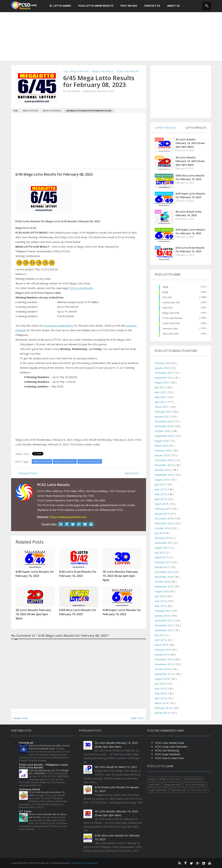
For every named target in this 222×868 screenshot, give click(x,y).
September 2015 (164, 630)
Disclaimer (92, 863)
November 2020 (164, 426)
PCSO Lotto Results (81, 288)
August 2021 (162, 382)
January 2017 (162, 567)
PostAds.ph (26, 743)
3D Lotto (159, 139)
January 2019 (162, 514)
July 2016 (160, 596)
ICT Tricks (25, 811)
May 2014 (161, 693)
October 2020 (163, 431)
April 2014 (161, 698)
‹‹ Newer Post (20, 718)
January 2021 (162, 416)
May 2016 (161, 606)
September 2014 (164, 674)
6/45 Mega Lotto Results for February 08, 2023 (99, 81)
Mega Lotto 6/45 (171, 313)
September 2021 (164, 378)
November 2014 (164, 664)
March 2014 (162, 703)
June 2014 (161, 689)
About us (172, 6)
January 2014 (162, 713)
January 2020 (162, 455)
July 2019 (160, 484)
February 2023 (163, 363)
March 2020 (162, 446)
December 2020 (164, 421)
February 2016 (163, 611)
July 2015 (160, 635)
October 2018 (163, 528)
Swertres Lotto (170, 328)
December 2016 (164, 572)
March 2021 (162, 407)
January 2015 (162, 655)
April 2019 (161, 499)
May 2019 (161, 494)
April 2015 (161, 640)
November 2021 (164, 373)
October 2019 (163, 470)
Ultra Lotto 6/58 (170, 334)
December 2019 (164, 460)
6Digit (158, 212)
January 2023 (162, 368)
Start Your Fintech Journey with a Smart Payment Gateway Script (49, 747)
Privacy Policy (79, 863)
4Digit (165, 287)
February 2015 (163, 650)
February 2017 (163, 562)
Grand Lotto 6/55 (171, 302)
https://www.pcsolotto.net (68, 517)
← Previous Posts (26, 473)
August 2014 (162, 679)
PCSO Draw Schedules (168, 754)
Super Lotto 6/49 (171, 323)
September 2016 (164, 587)
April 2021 (161, 402)
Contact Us (150, 6)
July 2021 (160, 387)
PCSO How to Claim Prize (169, 758)
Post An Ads (127, 6)
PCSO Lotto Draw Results (94, 6)
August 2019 (162, 480)
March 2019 (162, 504)
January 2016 (162, 616)
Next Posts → (133, 473)
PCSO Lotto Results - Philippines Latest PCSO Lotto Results (44, 766)
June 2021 (161, 392)
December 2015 (164, 621)
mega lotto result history (59, 325)
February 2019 (163, 509)
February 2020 (163, 450)
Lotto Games (60, 6)
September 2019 (164, 475)
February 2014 (163, 708)
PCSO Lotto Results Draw (170, 743)
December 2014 (164, 659)
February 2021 (163, 412)
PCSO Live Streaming (167, 750)
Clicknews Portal (29, 789)
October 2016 (163, 582)
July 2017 (160, 552)
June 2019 (161, 489)
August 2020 (162, 441)
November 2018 (164, 523)
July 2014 (160, 684)
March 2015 (162, 645)
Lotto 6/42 (168, 308)
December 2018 (164, 518)
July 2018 (160, 533)
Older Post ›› (138, 718)
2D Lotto (159, 158)
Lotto (158, 248)
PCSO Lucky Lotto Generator (171, 747)
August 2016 (162, 591)
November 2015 (164, 625)
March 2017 (162, 557)
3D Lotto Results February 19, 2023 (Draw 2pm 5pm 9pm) (190, 143)
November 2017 (164, 543)
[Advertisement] (111, 36)
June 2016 (161, 601)
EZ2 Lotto (167, 297)
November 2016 (164, 577)
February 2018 (163, 538)
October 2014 (163, 669)
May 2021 (161, 397)
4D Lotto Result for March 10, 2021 (116, 767)
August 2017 (162, 548)
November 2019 (164, 465)
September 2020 (164, 436)
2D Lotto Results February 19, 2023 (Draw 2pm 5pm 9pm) (190, 161)
